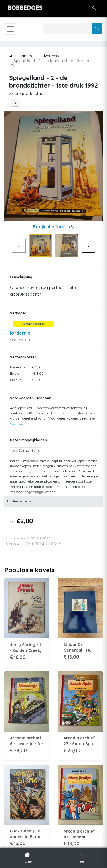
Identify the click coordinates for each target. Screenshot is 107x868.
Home (27, 857)
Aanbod (26, 56)
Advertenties (51, 56)
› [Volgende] (88, 246)
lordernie (20, 333)
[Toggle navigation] (10, 29)
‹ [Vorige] (19, 246)
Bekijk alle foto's (53, 227)
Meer (81, 857)
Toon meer (17, 424)
